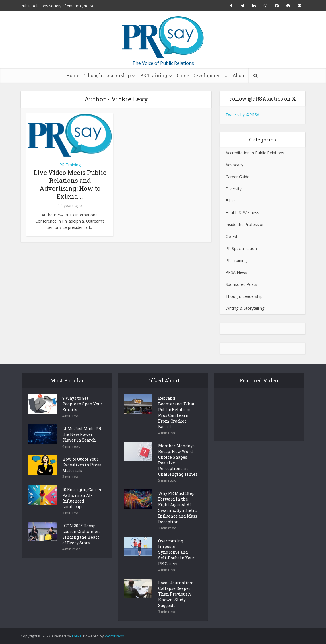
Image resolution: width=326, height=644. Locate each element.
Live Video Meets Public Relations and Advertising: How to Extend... (70, 184)
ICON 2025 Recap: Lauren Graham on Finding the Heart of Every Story (81, 544)
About (239, 75)
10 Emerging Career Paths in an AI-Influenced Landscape (82, 508)
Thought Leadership (108, 75)
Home (73, 75)
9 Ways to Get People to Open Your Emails (82, 414)
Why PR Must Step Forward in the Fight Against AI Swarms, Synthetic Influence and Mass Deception (178, 517)
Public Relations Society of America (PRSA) (57, 6)
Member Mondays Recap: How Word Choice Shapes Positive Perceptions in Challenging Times (178, 470)
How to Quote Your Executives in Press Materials (82, 475)
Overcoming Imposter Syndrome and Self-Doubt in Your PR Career (176, 562)
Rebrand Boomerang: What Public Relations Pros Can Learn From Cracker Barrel (176, 422)
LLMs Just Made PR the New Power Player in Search (82, 444)
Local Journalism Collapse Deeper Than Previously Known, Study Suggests (176, 604)
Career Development (200, 75)
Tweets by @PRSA (243, 115)
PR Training (154, 75)
